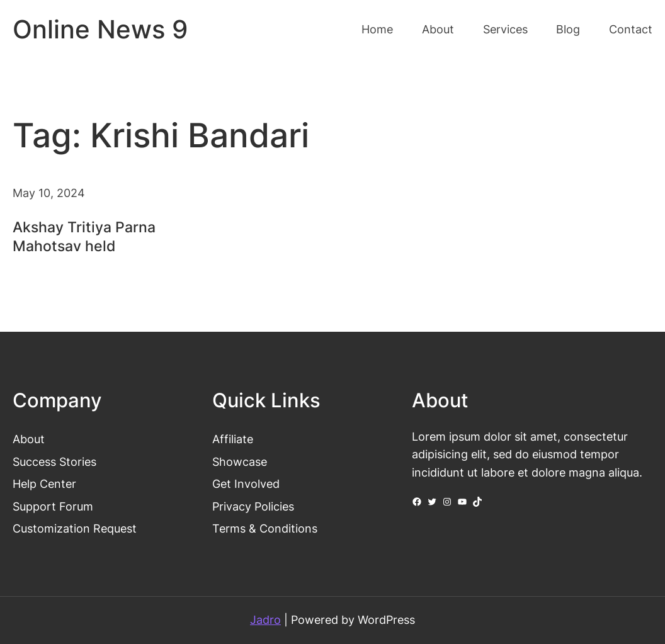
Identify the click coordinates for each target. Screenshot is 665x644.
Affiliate (233, 439)
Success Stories (54, 462)
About (29, 439)
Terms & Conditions (265, 528)
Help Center (44, 484)
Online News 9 (100, 29)
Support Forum (53, 506)
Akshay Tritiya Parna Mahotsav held (84, 237)
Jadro (265, 620)
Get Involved (246, 484)
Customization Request (75, 528)
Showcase (240, 462)
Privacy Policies (253, 506)
